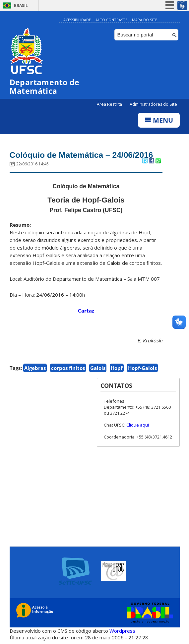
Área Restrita (110, 104)
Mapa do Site (145, 20)
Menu (159, 120)
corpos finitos (68, 368)
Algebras (35, 368)
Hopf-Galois (142, 368)
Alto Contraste (111, 20)
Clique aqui (138, 425)
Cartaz (86, 311)
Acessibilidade (77, 20)
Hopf (117, 368)
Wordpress (122, 631)
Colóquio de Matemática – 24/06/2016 (83, 155)
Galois (98, 368)
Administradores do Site (153, 104)
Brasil (21, 5)
